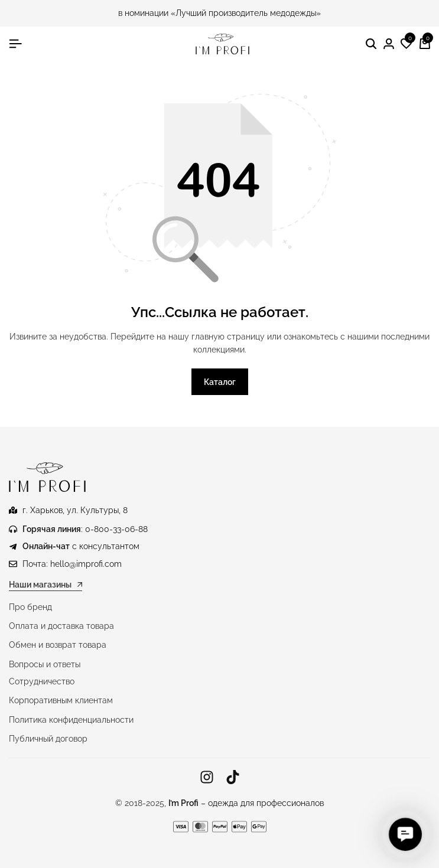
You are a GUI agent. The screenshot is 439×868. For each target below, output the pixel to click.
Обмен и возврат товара (58, 645)
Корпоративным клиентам (61, 700)
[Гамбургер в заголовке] (15, 44)
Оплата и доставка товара (61, 626)
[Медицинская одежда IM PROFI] (222, 44)
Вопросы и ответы (45, 664)
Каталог (220, 382)
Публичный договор (48, 739)
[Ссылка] (207, 777)
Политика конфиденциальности (71, 720)
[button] (407, 44)
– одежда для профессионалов (246, 803)
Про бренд (30, 607)
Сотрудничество (42, 681)
